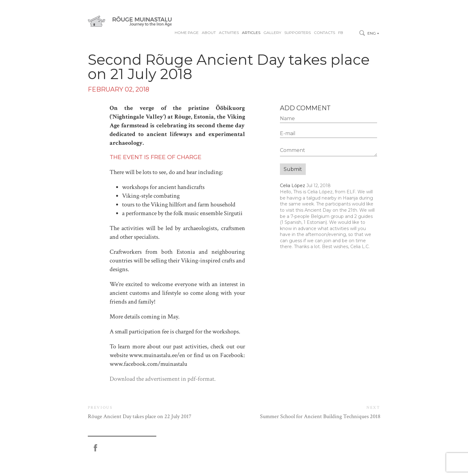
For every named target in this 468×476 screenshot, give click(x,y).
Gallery (272, 33)
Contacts (324, 33)
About (209, 33)
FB (341, 33)
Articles (251, 33)
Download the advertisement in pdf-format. (163, 379)
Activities (229, 33)
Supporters (298, 33)
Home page (187, 33)
